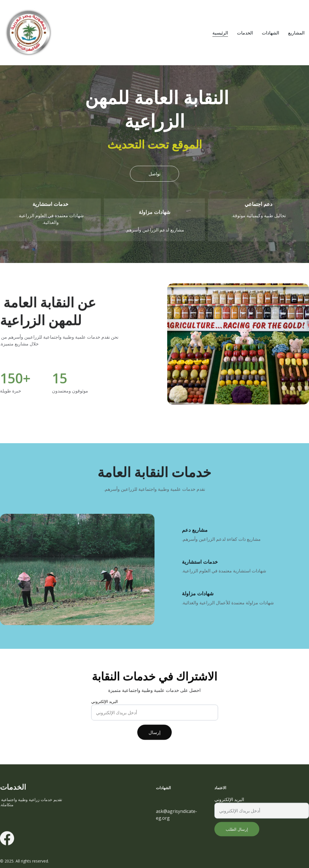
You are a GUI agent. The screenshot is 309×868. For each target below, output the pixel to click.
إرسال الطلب (237, 835)
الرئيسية (220, 33)
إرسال (154, 738)
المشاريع (296, 33)
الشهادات (270, 33)
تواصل (154, 174)
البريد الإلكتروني (105, 707)
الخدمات (245, 33)
